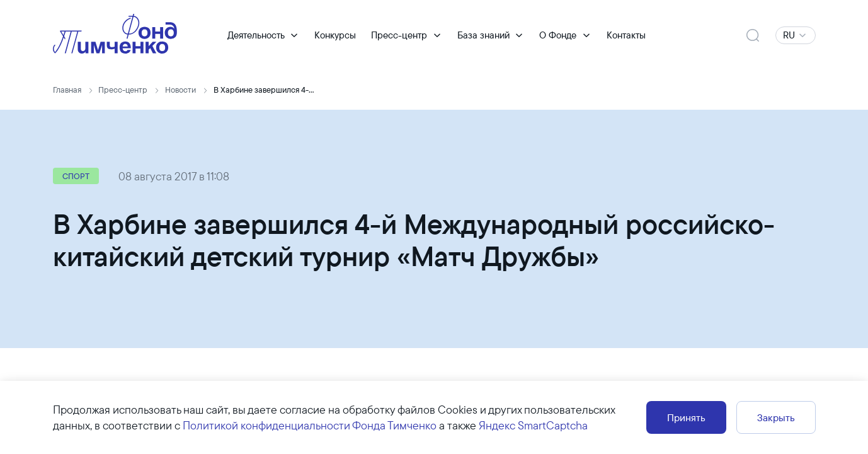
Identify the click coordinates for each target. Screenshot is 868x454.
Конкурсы (335, 35)
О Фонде (558, 35)
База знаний (483, 35)
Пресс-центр (399, 35)
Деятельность (256, 35)
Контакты (626, 35)
